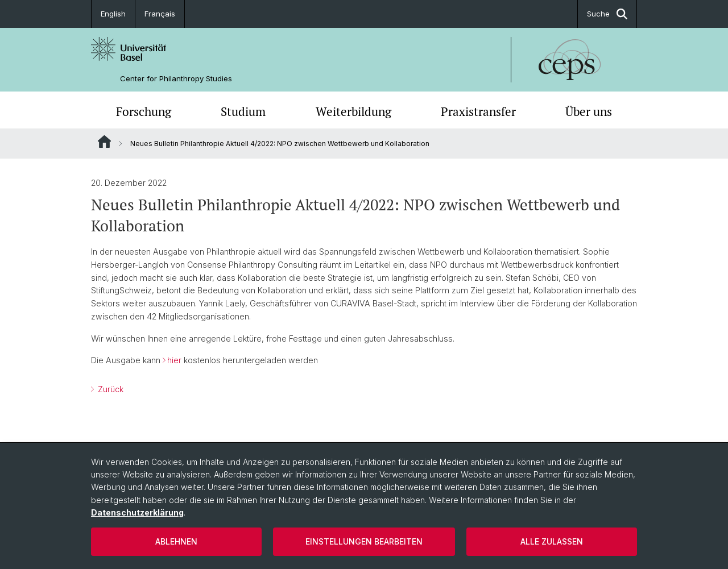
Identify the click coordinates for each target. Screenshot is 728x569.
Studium (243, 111)
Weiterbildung (353, 111)
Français (160, 14)
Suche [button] (607, 14)
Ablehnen (176, 541)
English (113, 14)
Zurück (109, 389)
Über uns (589, 111)
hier (175, 360)
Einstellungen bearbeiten (364, 541)
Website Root (104, 142)
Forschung (144, 111)
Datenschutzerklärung (137, 512)
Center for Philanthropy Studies (176, 79)
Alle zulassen (552, 541)
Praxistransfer (478, 111)
